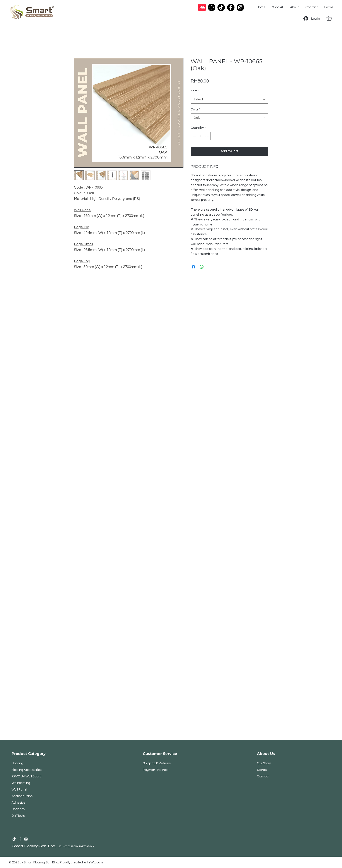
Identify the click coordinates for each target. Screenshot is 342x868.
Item (195, 91)
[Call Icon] (212, 7)
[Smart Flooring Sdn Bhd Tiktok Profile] (14, 839)
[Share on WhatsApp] (202, 267)
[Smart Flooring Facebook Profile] (20, 839)
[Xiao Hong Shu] (202, 7)
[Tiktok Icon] (221, 7)
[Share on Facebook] (193, 267)
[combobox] (229, 99)
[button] (331, 18)
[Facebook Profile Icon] (231, 7)
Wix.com (97, 862)
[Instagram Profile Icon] (240, 7)
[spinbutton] (201, 136)
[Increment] (207, 136)
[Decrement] (194, 136)
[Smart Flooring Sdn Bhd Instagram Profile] (26, 839)
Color (196, 109)
